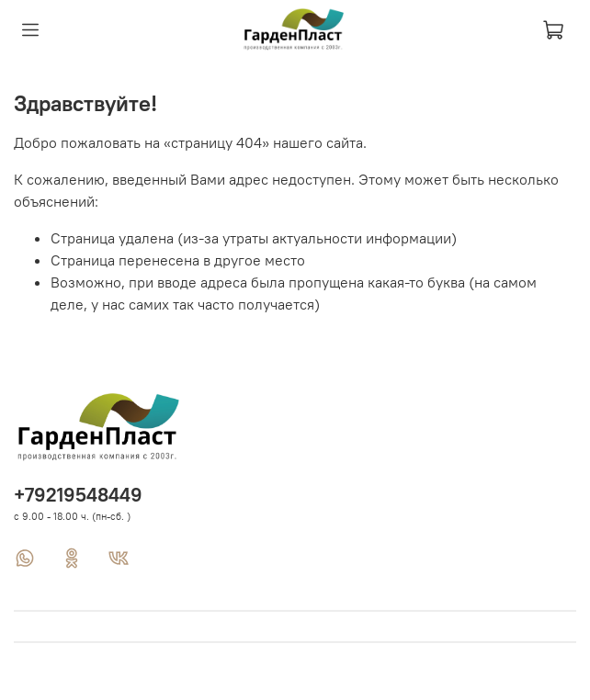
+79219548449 (78, 495)
